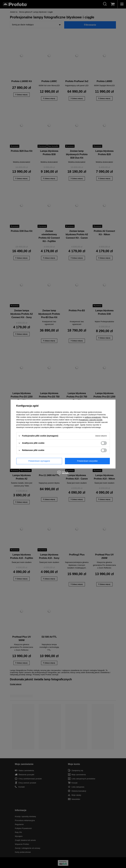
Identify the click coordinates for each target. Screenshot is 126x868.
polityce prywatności (93, 417)
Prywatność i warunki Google (91, 420)
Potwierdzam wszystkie (87, 461)
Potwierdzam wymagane (39, 461)
